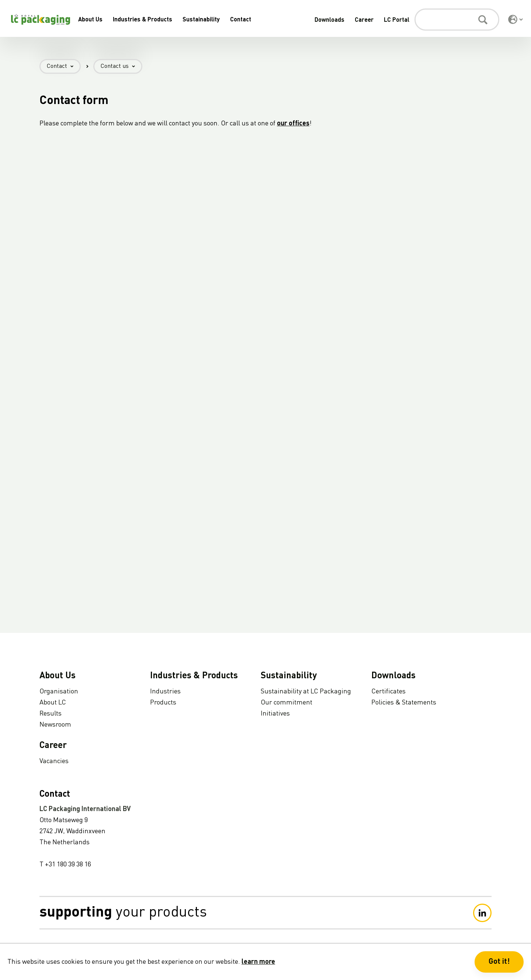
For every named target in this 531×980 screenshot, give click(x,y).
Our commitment (287, 703)
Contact (241, 20)
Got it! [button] (499, 962)
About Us (90, 20)
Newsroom (55, 725)
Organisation (59, 692)
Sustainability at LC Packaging (306, 692)
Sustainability (201, 20)
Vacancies (54, 761)
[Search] (457, 20)
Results (51, 714)
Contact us (122, 67)
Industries (165, 692)
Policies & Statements (404, 703)
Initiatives (275, 714)
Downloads (329, 20)
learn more (258, 962)
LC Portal (397, 20)
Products (163, 703)
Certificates (388, 692)
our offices (293, 124)
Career (364, 20)
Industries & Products (143, 20)
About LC (53, 703)
